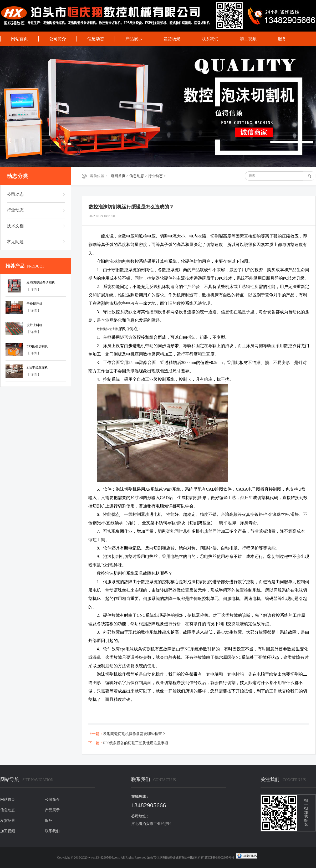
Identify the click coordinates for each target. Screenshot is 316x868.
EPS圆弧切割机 (37, 346)
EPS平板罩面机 (37, 368)
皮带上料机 (34, 325)
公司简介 (58, 39)
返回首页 (118, 176)
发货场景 (172, 39)
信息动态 (96, 39)
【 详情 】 (34, 289)
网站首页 (19, 39)
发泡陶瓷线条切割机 (41, 283)
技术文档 (15, 226)
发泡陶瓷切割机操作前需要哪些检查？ (134, 734)
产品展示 (134, 39)
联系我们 (210, 39)
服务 (282, 39)
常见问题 (15, 242)
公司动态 (15, 194)
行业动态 (155, 176)
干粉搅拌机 (34, 304)
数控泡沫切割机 (108, 329)
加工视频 (248, 39)
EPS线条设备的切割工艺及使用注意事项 (136, 743)
